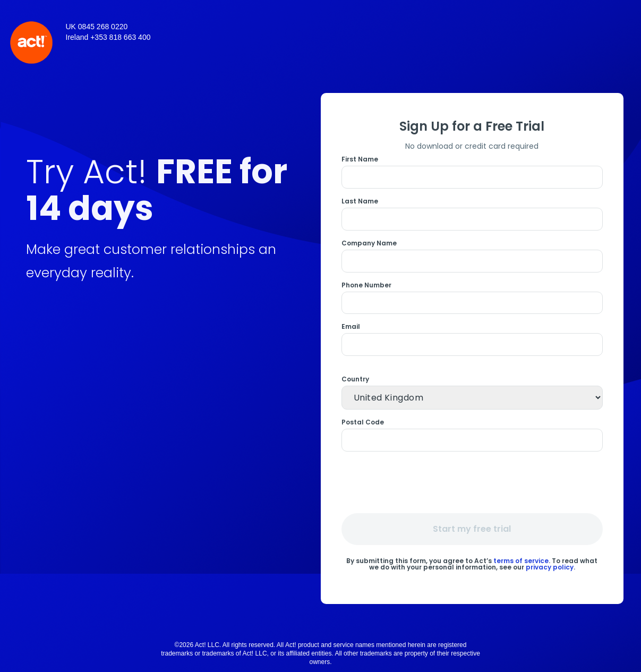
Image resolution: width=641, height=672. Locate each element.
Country (355, 379)
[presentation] (474, 482)
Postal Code (363, 422)
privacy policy (550, 567)
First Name (360, 159)
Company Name (369, 243)
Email (351, 327)
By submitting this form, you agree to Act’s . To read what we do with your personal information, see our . (472, 563)
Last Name (360, 201)
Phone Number (366, 285)
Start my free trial (472, 529)
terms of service (521, 561)
